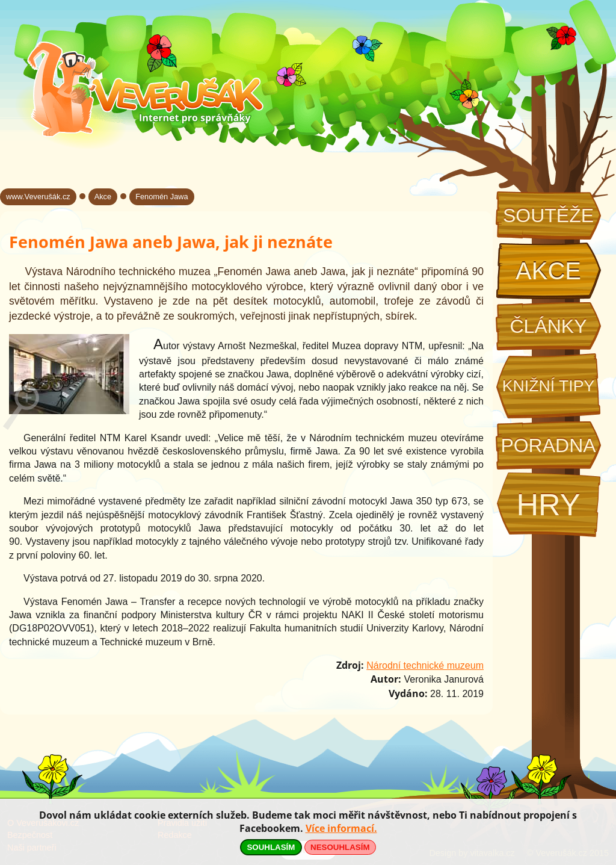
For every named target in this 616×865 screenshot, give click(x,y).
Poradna (548, 445)
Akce (548, 271)
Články (548, 326)
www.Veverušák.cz (38, 197)
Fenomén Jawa (162, 197)
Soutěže (548, 215)
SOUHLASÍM (271, 847)
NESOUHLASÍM (340, 847)
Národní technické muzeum (425, 665)
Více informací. (341, 828)
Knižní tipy (549, 386)
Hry (548, 505)
